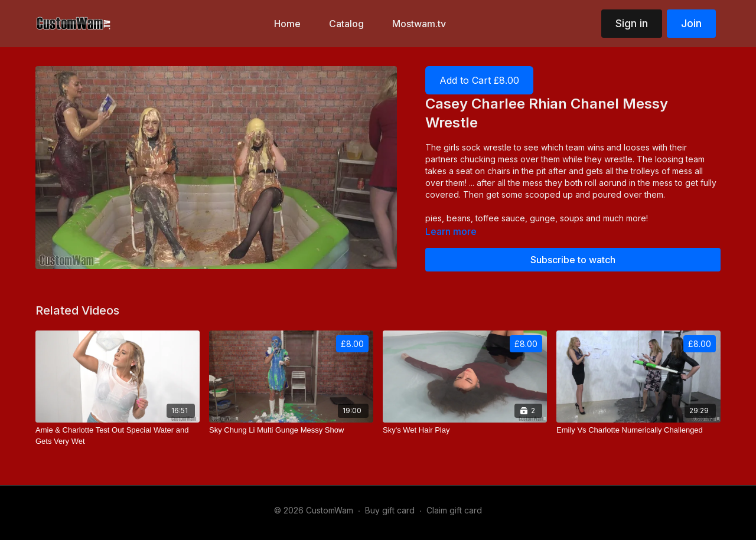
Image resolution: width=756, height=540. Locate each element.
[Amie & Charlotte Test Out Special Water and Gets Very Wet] (118, 436)
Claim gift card (454, 510)
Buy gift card (390, 510)
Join (691, 23)
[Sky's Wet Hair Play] (465, 430)
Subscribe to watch (573, 260)
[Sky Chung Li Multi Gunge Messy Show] (291, 430)
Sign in (632, 23)
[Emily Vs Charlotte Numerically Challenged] (638, 430)
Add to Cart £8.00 (479, 80)
